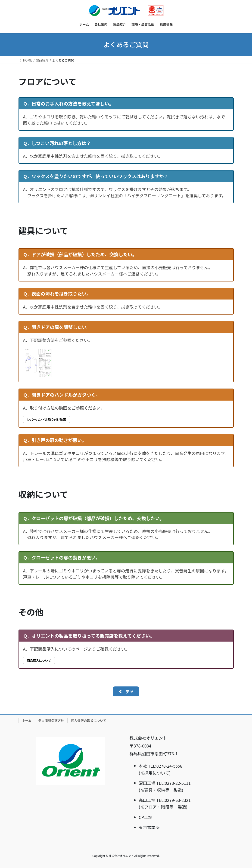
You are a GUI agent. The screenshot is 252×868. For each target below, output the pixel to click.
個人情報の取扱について (89, 720)
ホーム (27, 720)
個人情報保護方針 (51, 720)
